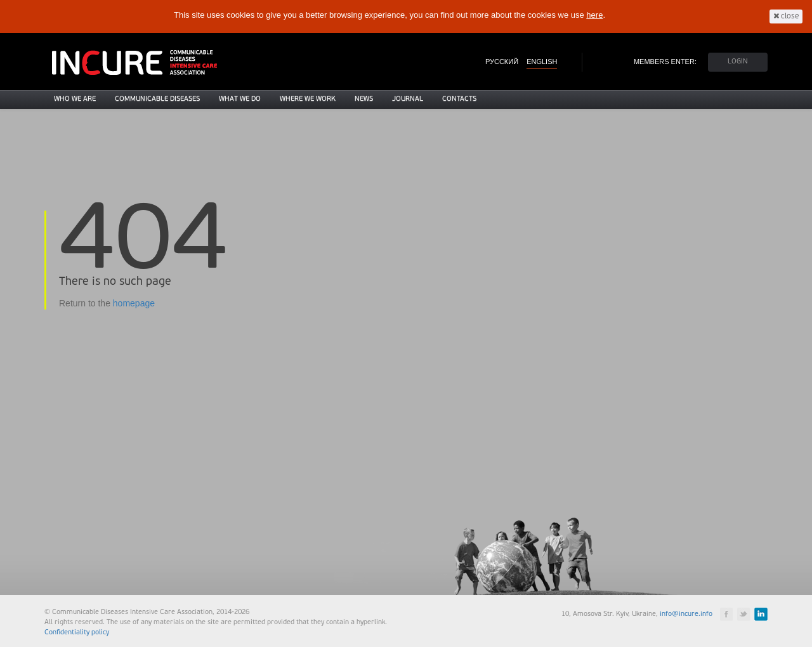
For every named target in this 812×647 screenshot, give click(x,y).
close (786, 16)
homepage (134, 303)
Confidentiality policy (77, 633)
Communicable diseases (157, 99)
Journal (408, 99)
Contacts (459, 99)
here (594, 15)
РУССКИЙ (502, 62)
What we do (240, 99)
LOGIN (738, 62)
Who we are (75, 99)
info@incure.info (686, 615)
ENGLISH (542, 62)
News (364, 99)
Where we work (308, 99)
